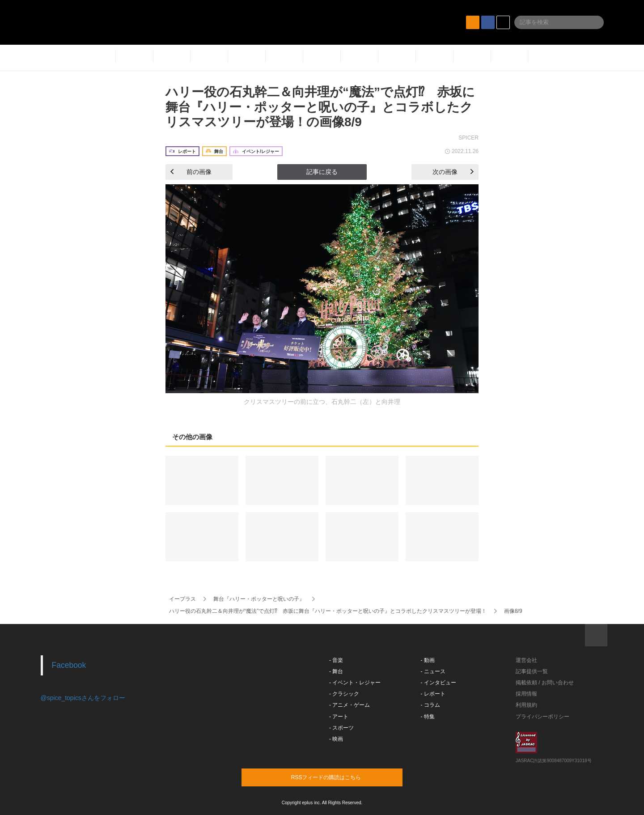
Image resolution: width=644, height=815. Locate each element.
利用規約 (526, 705)
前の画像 (191, 172)
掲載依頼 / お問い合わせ (545, 683)
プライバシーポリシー (542, 717)
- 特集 (428, 717)
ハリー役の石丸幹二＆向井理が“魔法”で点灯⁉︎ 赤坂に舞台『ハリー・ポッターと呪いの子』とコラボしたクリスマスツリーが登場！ (328, 611)
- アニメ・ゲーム (350, 705)
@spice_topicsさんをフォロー (83, 698)
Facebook (69, 665)
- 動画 (428, 660)
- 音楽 (336, 660)
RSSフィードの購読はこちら (339, 777)
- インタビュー (439, 683)
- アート (339, 717)
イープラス (182, 599)
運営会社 (526, 660)
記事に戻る (322, 172)
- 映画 (336, 739)
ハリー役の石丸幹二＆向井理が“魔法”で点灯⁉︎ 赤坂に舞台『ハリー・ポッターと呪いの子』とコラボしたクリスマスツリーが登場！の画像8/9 (320, 107)
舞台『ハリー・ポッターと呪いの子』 (259, 599)
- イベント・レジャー (355, 683)
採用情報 (526, 694)
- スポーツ (341, 728)
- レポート (433, 694)
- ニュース (433, 671)
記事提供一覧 (532, 671)
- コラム (430, 705)
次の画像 (453, 172)
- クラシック (344, 694)
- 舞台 (336, 671)
